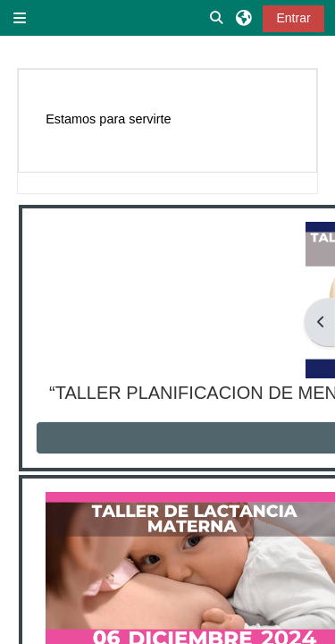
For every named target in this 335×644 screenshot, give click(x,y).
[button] (217, 18)
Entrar (293, 18)
